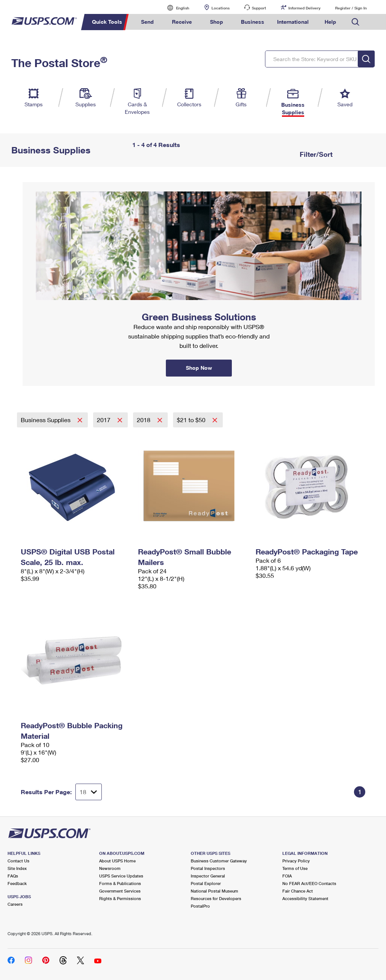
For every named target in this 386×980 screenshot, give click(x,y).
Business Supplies (46, 420)
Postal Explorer (206, 883)
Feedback (17, 883)
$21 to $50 (192, 420)
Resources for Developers (216, 898)
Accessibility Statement (305, 898)
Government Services (120, 891)
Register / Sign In (351, 8)
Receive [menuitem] (182, 22)
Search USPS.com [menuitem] (355, 22)
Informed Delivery (304, 8)
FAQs (13, 876)
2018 (144, 420)
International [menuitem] (293, 22)
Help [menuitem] (330, 22)
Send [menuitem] (147, 22)
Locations (221, 8)
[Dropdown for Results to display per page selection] (89, 792)
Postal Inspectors (208, 868)
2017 (104, 420)
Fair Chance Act (298, 891)
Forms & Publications (120, 883)
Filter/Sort (315, 154)
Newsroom (110, 868)
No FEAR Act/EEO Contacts (309, 883)
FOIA (287, 876)
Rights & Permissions (120, 898)
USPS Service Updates (121, 876)
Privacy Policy (296, 861)
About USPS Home (117, 861)
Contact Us (18, 861)
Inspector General (208, 876)
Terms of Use (295, 868)
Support (259, 8)
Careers (15, 904)
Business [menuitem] (253, 22)
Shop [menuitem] (217, 22)
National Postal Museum (214, 891)
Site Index (17, 868)
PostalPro (200, 906)
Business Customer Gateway (219, 861)
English (175, 8)
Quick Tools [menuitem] (107, 22)
